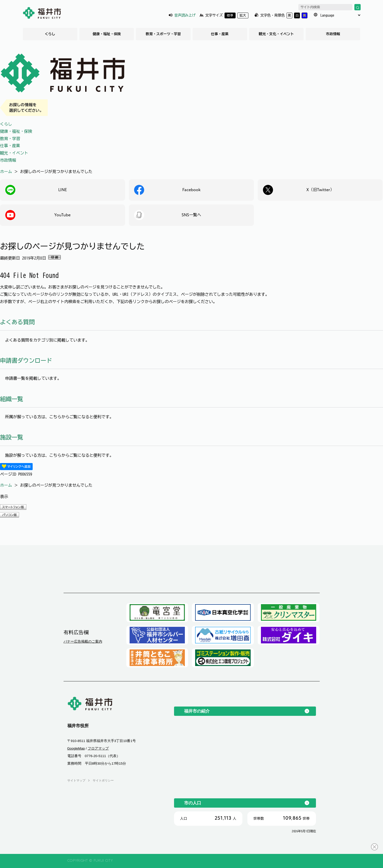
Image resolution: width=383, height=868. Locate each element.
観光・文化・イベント (276, 34)
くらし (50, 34)
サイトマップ (76, 780)
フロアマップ (98, 748)
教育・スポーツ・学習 (163, 34)
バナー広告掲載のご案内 (83, 641)
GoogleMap (76, 748)
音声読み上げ (185, 15)
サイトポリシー (103, 780)
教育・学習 (10, 139)
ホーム (6, 172)
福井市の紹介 (197, 711)
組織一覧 (12, 399)
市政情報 (333, 34)
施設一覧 (12, 437)
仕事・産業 (220, 34)
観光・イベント (14, 153)
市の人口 (193, 803)
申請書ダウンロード (26, 361)
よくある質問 (17, 322)
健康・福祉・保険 (107, 34)
